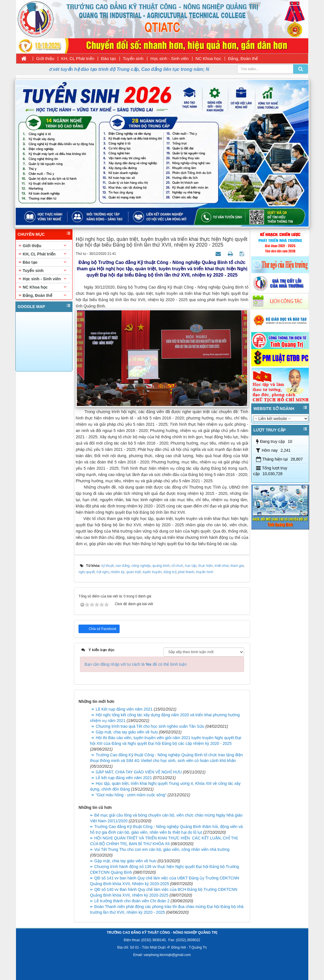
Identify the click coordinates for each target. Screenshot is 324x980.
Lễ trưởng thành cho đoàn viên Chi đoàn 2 (132, 901)
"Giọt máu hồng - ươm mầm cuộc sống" (131, 795)
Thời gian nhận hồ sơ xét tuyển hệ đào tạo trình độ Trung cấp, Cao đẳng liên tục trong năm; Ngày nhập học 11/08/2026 (137, 69)
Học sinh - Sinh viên (170, 58)
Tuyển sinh (133, 58)
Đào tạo (108, 58)
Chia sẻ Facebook (102, 629)
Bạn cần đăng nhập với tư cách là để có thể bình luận (136, 664)
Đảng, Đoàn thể (243, 58)
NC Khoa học (208, 58)
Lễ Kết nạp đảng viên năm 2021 (124, 709)
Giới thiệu (45, 58)
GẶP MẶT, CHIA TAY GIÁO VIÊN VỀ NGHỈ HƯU (139, 772)
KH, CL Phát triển (78, 58)
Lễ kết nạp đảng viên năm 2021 (124, 778)
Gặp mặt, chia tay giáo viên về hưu (127, 732)
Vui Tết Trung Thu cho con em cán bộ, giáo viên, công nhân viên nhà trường (162, 849)
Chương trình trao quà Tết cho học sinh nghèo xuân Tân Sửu (150, 726)
